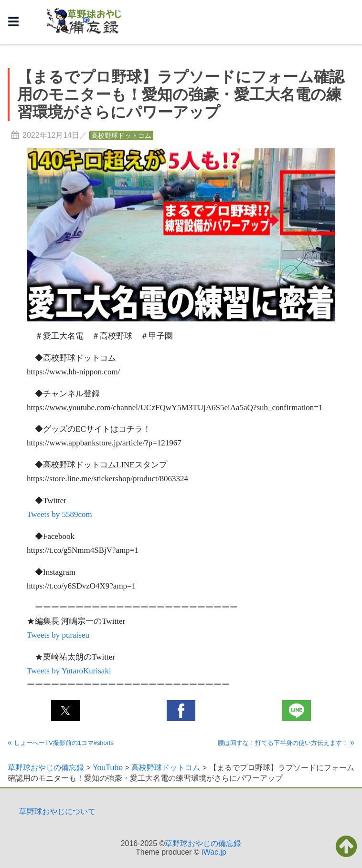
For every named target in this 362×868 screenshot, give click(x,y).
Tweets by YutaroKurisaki (69, 671)
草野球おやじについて (57, 811)
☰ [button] (13, 22)
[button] (65, 711)
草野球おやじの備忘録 (203, 843)
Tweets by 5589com (59, 514)
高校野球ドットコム (121, 135)
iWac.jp (214, 852)
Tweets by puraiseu (58, 635)
